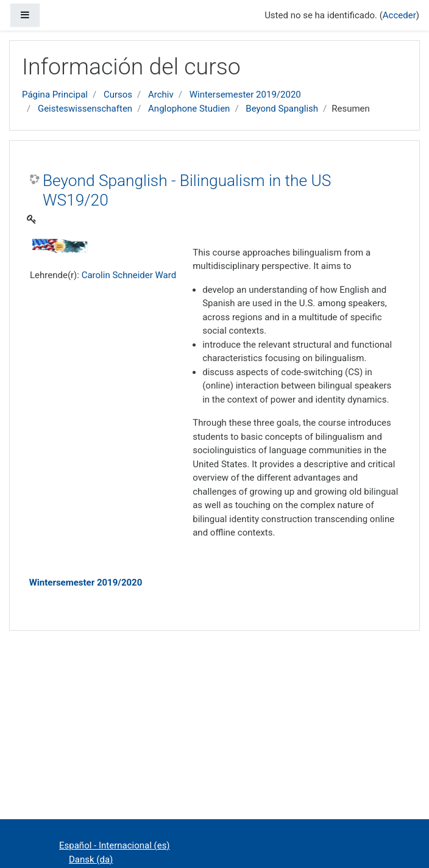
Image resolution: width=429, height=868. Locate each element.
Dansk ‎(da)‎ (91, 859)
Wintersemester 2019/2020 (245, 95)
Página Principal (55, 95)
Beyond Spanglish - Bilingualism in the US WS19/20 (187, 190)
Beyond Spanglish (282, 109)
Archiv (161, 95)
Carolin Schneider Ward (129, 275)
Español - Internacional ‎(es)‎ (115, 845)
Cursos (118, 95)
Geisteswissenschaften (85, 109)
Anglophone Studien (189, 109)
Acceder (399, 15)
